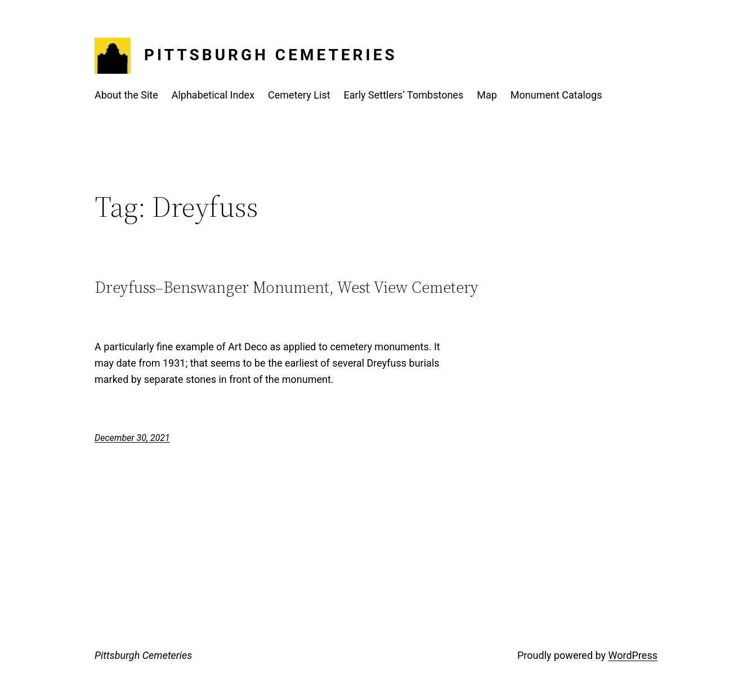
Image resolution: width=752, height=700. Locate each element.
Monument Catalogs (556, 95)
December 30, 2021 (132, 438)
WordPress (633, 655)
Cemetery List (299, 95)
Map (487, 95)
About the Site (126, 95)
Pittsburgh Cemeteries (271, 55)
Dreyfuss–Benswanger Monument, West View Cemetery (287, 287)
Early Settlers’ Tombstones (404, 95)
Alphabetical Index (213, 95)
